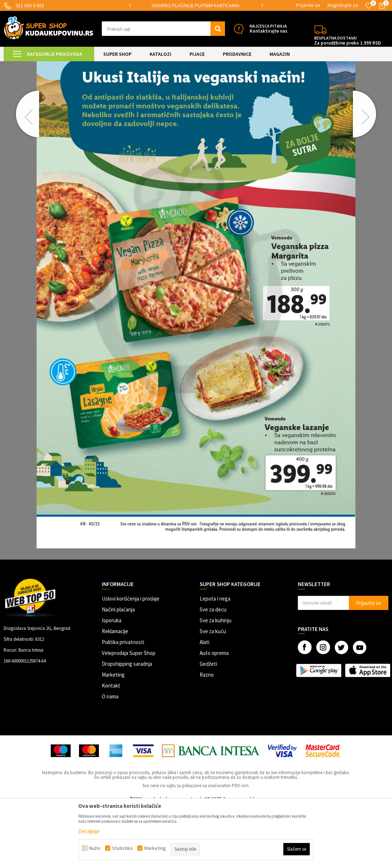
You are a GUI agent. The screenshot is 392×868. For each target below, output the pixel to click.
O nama (110, 758)
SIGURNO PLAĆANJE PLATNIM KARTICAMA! (207, 5)
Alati (205, 703)
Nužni (95, 848)
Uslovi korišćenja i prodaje (131, 660)
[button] (164, 29)
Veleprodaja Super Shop (129, 714)
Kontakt (111, 747)
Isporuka (112, 682)
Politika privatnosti (123, 703)
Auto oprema (214, 714)
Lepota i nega (215, 660)
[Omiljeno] (369, 6)
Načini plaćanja (118, 671)
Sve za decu (213, 671)
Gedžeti (208, 725)
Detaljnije (89, 831)
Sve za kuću (213, 692)
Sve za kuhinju (216, 682)
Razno (207, 736)
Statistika (122, 848)
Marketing (113, 736)
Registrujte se (343, 5)
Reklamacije (115, 692)
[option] (207, 6)
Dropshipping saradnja (127, 725)
